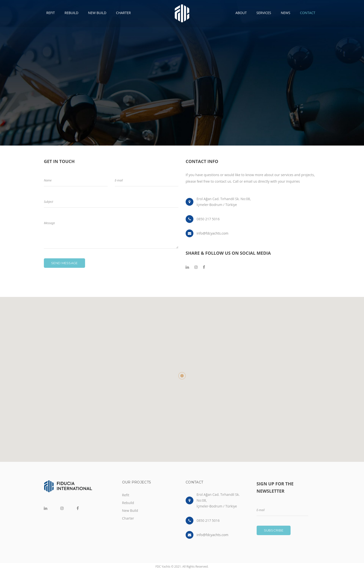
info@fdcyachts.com (212, 233)
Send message (64, 263)
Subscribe (274, 530)
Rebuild (128, 503)
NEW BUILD (97, 13)
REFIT (51, 13)
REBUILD (71, 13)
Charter (128, 518)
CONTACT (308, 13)
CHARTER (123, 13)
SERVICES (264, 13)
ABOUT (241, 13)
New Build (130, 510)
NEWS (286, 13)
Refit (126, 495)
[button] (182, 376)
